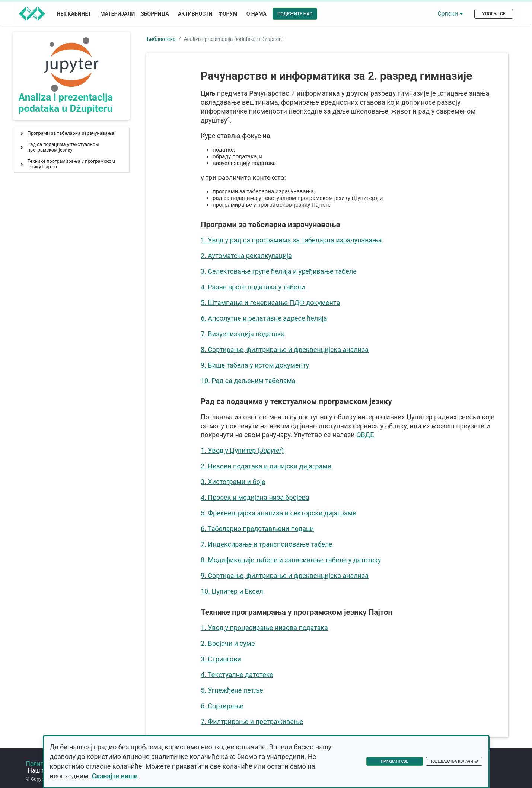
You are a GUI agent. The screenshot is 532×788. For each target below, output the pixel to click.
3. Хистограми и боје (234, 482)
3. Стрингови (222, 659)
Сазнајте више (115, 776)
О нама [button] (257, 14)
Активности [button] (195, 14)
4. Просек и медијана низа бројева (256, 497)
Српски (450, 14)
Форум (228, 14)
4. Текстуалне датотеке (238, 675)
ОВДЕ (366, 435)
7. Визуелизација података (243, 334)
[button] (22, 134)
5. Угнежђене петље (232, 690)
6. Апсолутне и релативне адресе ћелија (265, 318)
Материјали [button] (117, 14)
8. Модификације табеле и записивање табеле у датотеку (292, 560)
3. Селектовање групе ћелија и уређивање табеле (279, 271)
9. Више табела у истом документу (256, 365)
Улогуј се (494, 14)
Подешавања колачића (454, 761)
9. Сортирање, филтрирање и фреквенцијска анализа (285, 576)
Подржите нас (295, 14)
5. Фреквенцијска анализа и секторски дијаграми (279, 513)
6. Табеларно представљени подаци (258, 529)
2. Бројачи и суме (228, 643)
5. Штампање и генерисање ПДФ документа (271, 303)
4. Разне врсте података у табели (254, 287)
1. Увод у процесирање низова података (265, 628)
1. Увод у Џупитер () (243, 450)
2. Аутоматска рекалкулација (247, 256)
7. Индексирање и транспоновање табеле (267, 544)
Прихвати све (394, 761)
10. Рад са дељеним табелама (249, 381)
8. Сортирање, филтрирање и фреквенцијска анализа (285, 349)
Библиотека (161, 39)
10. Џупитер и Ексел (233, 591)
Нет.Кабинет (74, 14)
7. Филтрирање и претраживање (253, 722)
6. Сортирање (223, 706)
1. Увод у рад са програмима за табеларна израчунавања (292, 240)
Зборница (155, 14)
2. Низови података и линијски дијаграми (267, 466)
